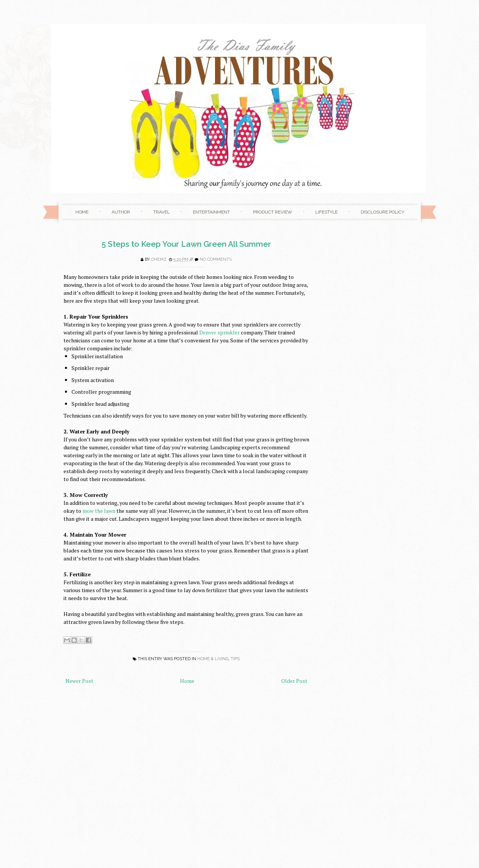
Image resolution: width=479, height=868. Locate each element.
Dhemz (159, 259)
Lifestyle (326, 212)
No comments (216, 259)
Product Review (273, 212)
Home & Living (213, 659)
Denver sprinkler (219, 332)
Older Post (294, 681)
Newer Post (79, 681)
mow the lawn (99, 511)
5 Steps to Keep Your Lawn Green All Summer (186, 244)
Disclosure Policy (382, 212)
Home (82, 212)
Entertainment (211, 212)
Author (121, 212)
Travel (161, 212)
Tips (235, 659)
